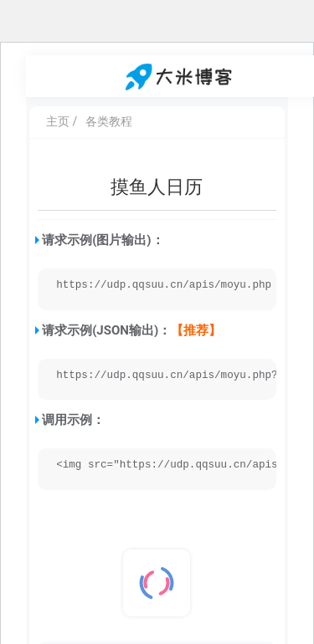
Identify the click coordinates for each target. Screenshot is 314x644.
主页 (58, 121)
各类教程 (109, 121)
